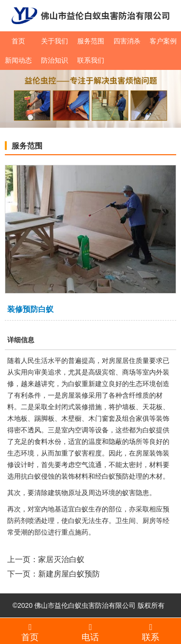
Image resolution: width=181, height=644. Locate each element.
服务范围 (91, 41)
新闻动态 (18, 60)
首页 (18, 41)
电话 (90, 632)
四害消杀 (127, 41)
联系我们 (91, 60)
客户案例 (163, 41)
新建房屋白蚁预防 (69, 574)
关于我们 (55, 41)
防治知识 (55, 60)
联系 (151, 632)
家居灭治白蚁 (61, 559)
